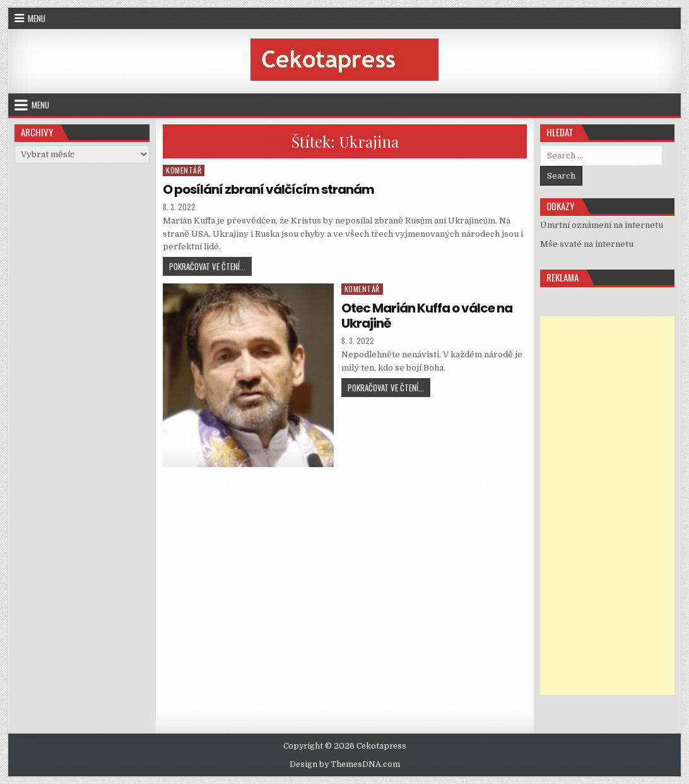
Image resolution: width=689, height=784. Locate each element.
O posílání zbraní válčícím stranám (268, 189)
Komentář (184, 170)
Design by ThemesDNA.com (345, 764)
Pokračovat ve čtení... (210, 268)
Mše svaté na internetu (587, 244)
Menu (37, 18)
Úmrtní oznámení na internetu (602, 225)
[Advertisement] (607, 506)
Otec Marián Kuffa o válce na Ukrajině (427, 316)
